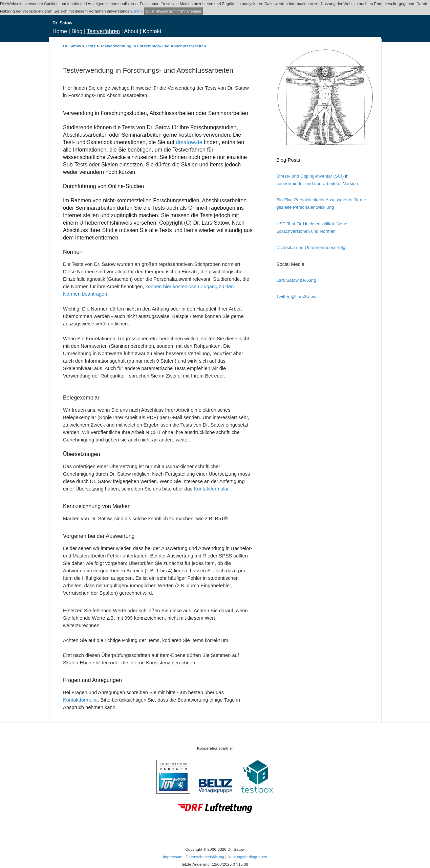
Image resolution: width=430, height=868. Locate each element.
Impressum (173, 857)
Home (60, 31)
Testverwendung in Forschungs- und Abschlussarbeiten (153, 46)
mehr (139, 11)
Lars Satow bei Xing (296, 280)
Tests (91, 46)
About (131, 31)
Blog (77, 31)
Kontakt (152, 31)
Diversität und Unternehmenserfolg (311, 247)
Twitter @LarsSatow (296, 296)
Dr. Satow (72, 46)
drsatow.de (189, 142)
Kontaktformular (211, 489)
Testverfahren (103, 31)
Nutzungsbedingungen (247, 857)
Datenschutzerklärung (205, 857)
